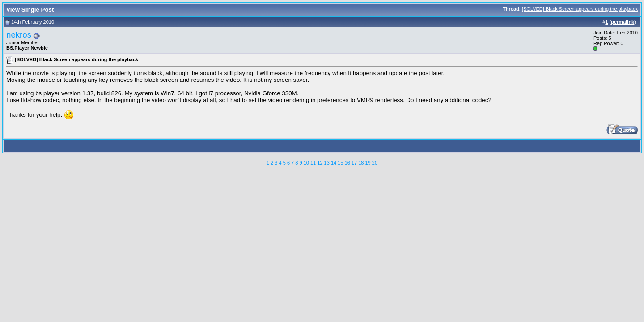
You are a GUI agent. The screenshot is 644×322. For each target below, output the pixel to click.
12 (320, 163)
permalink (623, 22)
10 (306, 163)
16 (347, 163)
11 (313, 163)
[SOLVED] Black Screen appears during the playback (580, 9)
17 (354, 163)
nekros (19, 35)
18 (361, 163)
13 (327, 163)
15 (340, 163)
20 (375, 163)
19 (368, 163)
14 (334, 163)
